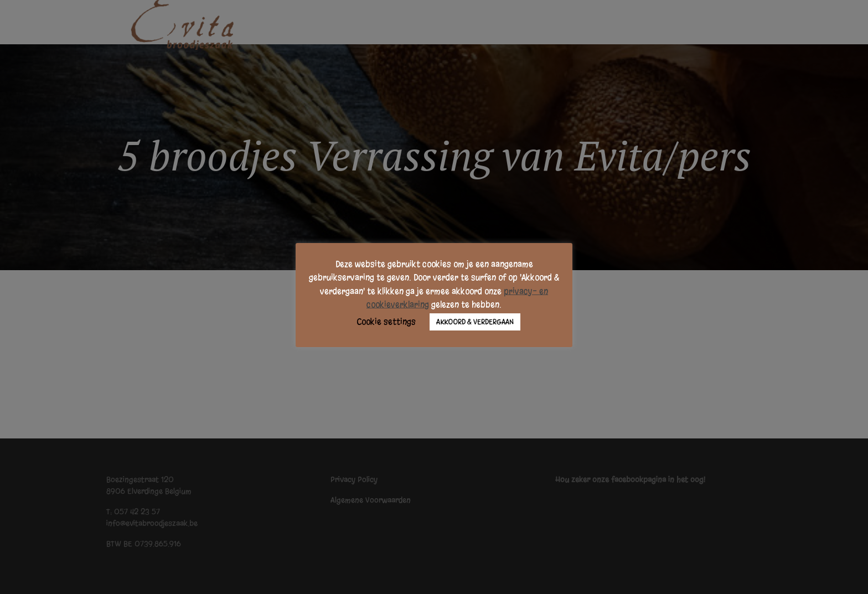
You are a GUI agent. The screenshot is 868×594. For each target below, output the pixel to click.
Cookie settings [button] (386, 322)
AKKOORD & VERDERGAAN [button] (475, 322)
